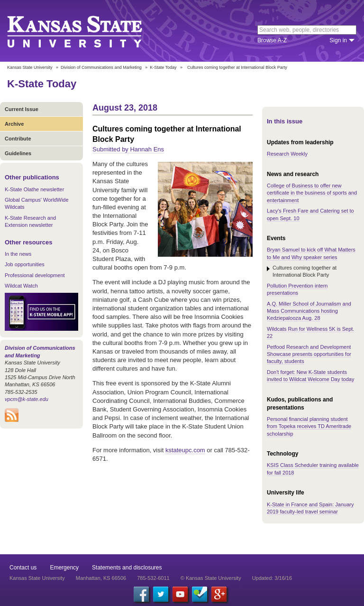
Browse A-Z (272, 40)
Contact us (23, 568)
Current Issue (22, 109)
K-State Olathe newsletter (34, 189)
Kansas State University (86, 31)
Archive (14, 124)
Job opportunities (25, 264)
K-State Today (163, 67)
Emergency (64, 568)
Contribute (18, 139)
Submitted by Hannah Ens (128, 149)
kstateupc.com (185, 450)
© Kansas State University (211, 578)
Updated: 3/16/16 (272, 578)
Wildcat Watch (21, 286)
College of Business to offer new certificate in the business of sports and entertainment (312, 193)
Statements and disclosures (127, 568)
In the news (18, 254)
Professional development (35, 275)
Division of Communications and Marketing (101, 67)
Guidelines (18, 153)
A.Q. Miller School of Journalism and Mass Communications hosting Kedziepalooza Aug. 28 (309, 311)
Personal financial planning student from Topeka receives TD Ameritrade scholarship (309, 426)
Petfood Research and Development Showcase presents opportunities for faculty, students (309, 354)
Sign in (338, 40)
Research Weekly (287, 154)
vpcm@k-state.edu (27, 399)
